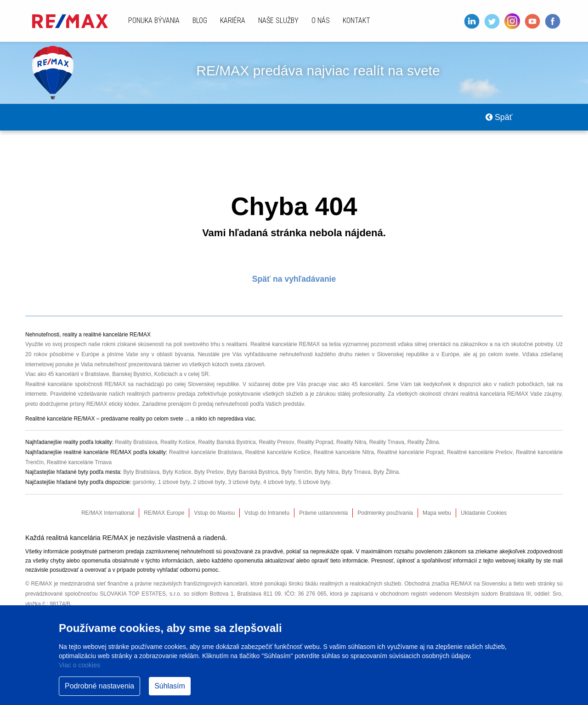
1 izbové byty (173, 483)
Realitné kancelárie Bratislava (205, 453)
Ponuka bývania (154, 20)
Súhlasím (170, 686)
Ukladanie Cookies (484, 513)
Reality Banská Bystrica (227, 443)
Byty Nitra (327, 472)
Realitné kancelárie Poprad (410, 453)
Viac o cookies (79, 665)
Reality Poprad (316, 443)
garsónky (144, 483)
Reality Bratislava (136, 443)
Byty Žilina (387, 472)
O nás (321, 20)
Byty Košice (177, 472)
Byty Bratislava (141, 472)
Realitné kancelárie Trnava (79, 462)
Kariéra (233, 20)
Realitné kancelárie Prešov (480, 453)
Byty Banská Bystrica (252, 472)
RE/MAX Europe (164, 513)
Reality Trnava (388, 443)
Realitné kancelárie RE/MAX (285, 345)
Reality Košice (178, 443)
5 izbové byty (313, 483)
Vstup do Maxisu (214, 513)
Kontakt (356, 20)
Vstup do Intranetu (267, 513)
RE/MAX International (108, 513)
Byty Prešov (209, 472)
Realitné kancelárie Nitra (344, 453)
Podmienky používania (385, 513)
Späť (499, 118)
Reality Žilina (424, 443)
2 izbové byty (208, 483)
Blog (200, 20)
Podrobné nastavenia (99, 686)
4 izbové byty (278, 483)
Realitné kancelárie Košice (277, 453)
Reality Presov (277, 443)
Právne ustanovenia (323, 513)
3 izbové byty (243, 483)
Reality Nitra (352, 443)
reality (137, 419)
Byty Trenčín (297, 472)
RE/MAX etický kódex (113, 405)
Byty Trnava (357, 472)
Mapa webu (437, 513)
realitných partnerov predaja (161, 395)
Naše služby (278, 20)
